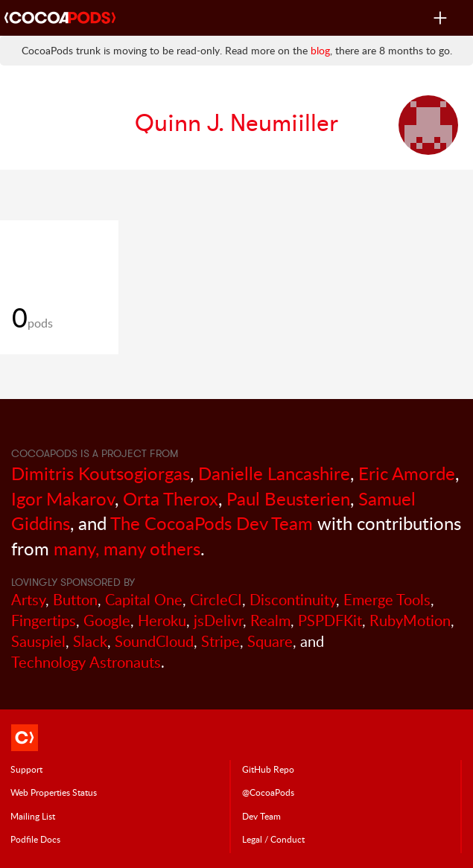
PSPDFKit (330, 620)
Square (270, 641)
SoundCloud (154, 641)
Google (107, 620)
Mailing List (33, 816)
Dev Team (261, 816)
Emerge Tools (387, 600)
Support (26, 769)
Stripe (220, 641)
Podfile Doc (35, 839)
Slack (90, 641)
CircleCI (216, 600)
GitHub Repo (268, 769)
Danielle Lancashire (274, 473)
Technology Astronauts (86, 662)
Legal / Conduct (273, 839)
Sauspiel (38, 641)
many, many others (127, 548)
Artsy (28, 600)
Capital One (144, 600)
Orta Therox (171, 498)
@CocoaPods (268, 792)
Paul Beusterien (288, 498)
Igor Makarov (63, 498)
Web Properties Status (54, 792)
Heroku (162, 620)
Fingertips (44, 620)
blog (320, 50)
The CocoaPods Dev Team (212, 523)
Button (75, 600)
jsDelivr (218, 620)
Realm (270, 620)
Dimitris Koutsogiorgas (101, 473)
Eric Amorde (407, 473)
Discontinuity (293, 600)
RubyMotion (410, 620)
